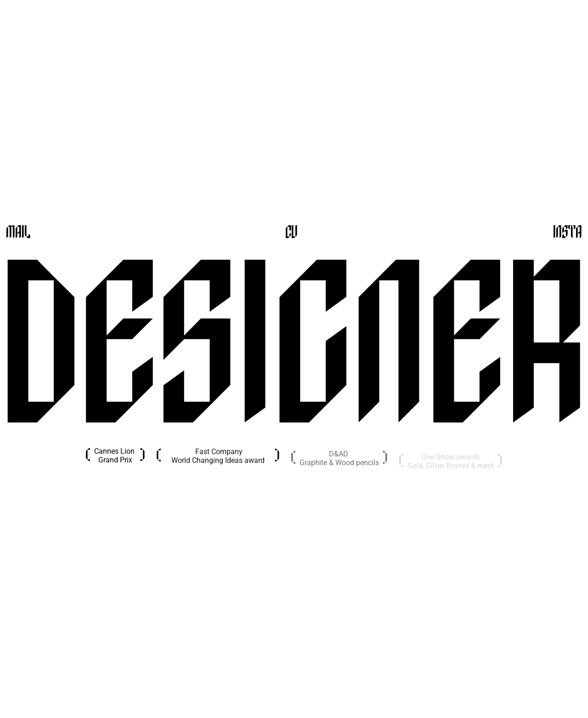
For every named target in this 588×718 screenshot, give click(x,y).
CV (291, 233)
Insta (568, 233)
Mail (18, 233)
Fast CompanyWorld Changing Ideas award (218, 458)
